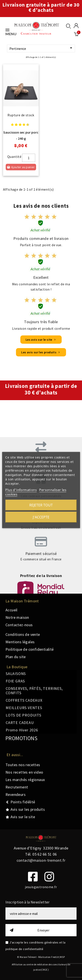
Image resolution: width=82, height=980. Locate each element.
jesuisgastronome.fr (41, 887)
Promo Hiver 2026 (22, 730)
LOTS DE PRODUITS (24, 715)
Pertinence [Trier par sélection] (42, 48)
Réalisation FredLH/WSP (51, 957)
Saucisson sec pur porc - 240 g (21, 135)
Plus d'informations (21, 490)
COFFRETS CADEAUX (24, 700)
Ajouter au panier (21, 167)
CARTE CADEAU (20, 723)
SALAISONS (16, 674)
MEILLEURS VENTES (24, 708)
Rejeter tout (41, 505)
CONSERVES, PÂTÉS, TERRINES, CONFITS (34, 691)
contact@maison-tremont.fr (41, 860)
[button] (41, 340)
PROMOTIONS (21, 738)
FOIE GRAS (15, 681)
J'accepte (41, 517)
